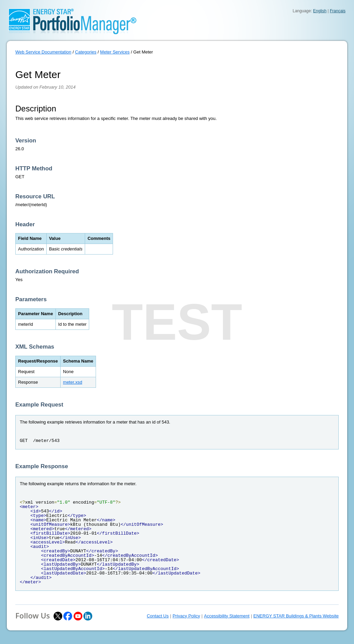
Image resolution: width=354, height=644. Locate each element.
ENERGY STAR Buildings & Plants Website (296, 616)
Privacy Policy (186, 616)
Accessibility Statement (227, 616)
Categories (86, 52)
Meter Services (115, 52)
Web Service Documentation (43, 52)
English (320, 11)
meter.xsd (73, 382)
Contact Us (158, 616)
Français (338, 11)
